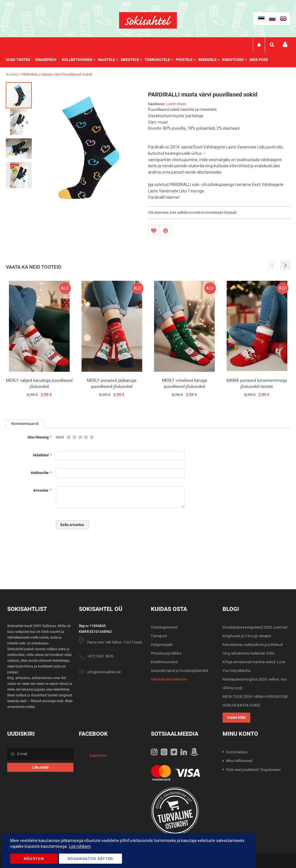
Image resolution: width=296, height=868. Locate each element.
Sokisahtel (98, 755)
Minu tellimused (239, 761)
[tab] (25, 424)
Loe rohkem (80, 846)
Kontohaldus (237, 752)
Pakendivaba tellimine (169, 679)
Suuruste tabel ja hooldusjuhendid (179, 671)
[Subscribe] (40, 767)
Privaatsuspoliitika (166, 653)
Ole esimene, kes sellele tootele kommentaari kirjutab (192, 212)
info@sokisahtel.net (104, 672)
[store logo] (148, 20)
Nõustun (34, 859)
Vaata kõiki (236, 717)
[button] (19, 122)
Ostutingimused (164, 627)
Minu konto (285, 45)
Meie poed (259, 60)
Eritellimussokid (164, 662)
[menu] (140, 60)
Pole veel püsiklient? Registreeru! (253, 770)
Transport (159, 636)
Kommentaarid (25, 423)
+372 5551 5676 (100, 656)
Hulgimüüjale (162, 645)
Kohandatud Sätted (90, 859)
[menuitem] (21, 60)
